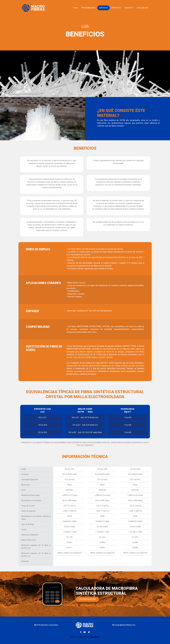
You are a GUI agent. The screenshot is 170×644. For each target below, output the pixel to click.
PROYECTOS (116, 8)
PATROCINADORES (89, 8)
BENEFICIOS (103, 8)
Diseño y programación (85, 637)
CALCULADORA (142, 8)
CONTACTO (129, 8)
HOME (76, 8)
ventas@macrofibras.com (124, 625)
